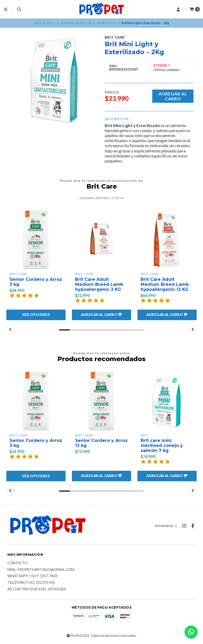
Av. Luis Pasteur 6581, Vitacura (37, 589)
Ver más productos (102, 198)
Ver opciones (36, 315)
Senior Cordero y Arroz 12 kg (101, 443)
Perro (51, 23)
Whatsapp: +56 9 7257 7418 (32, 576)
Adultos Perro (107, 23)
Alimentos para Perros (76, 23)
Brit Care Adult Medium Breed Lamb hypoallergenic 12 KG (165, 284)
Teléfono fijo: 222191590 (31, 583)
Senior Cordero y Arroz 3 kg (36, 282)
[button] (101, 315)
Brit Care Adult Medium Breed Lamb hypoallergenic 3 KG (99, 284)
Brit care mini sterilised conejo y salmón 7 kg (162, 445)
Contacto (18, 563)
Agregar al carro (173, 96)
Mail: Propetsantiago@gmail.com (41, 570)
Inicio (38, 23)
